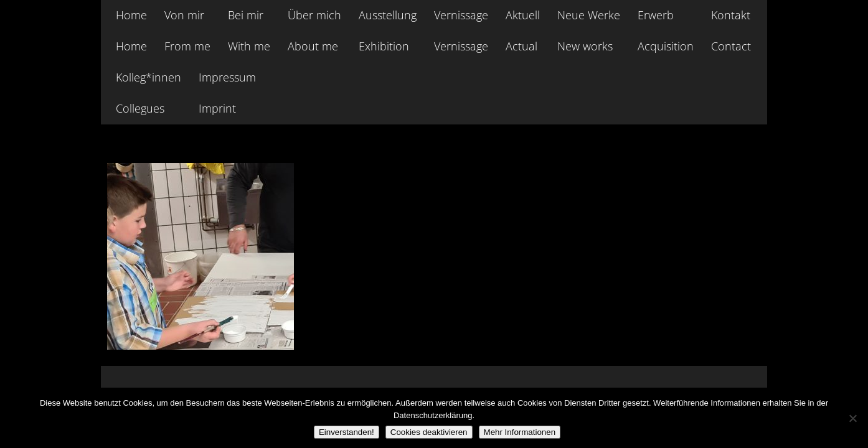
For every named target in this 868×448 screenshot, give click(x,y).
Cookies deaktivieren (429, 432)
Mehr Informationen (520, 432)
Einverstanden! (347, 432)
